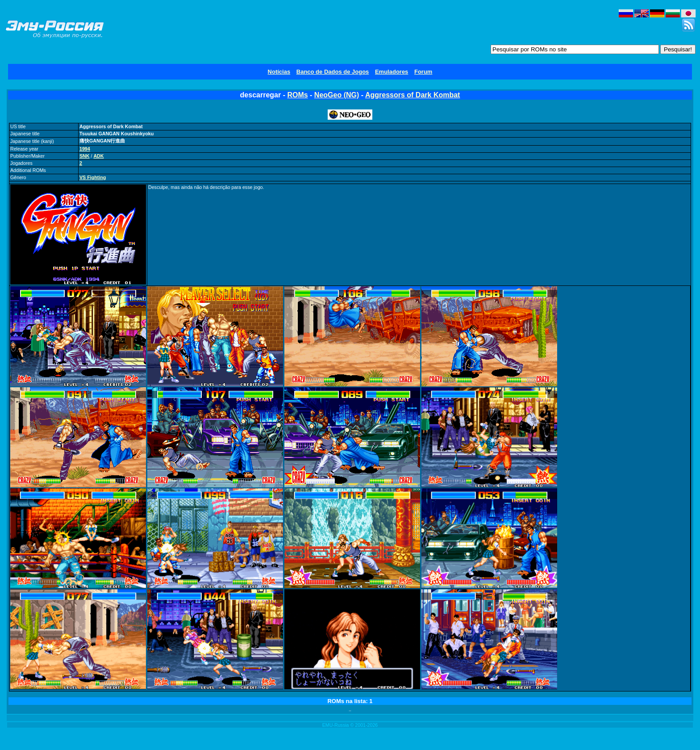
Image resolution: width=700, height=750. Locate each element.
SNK (85, 156)
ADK (98, 156)
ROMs (297, 95)
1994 (85, 149)
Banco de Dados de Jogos (333, 72)
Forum (423, 72)
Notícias (279, 72)
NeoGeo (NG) (337, 95)
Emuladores (392, 72)
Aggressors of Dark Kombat (413, 95)
